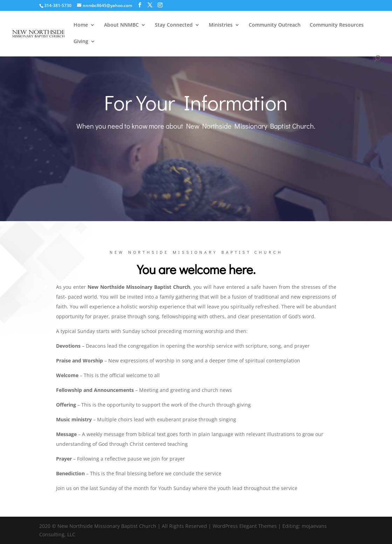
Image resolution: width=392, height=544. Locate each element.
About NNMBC (121, 25)
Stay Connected (174, 25)
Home (81, 25)
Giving (81, 42)
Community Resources (337, 25)
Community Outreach (275, 25)
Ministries (221, 25)
